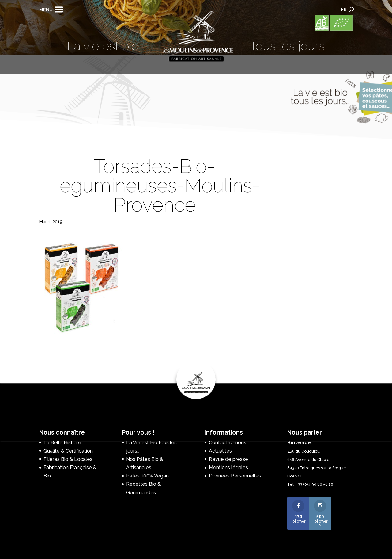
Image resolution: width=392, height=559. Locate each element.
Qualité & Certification (68, 451)
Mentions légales (228, 467)
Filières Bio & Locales (68, 459)
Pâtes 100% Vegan (147, 476)
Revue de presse (228, 459)
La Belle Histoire (62, 443)
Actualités (220, 451)
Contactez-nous (228, 443)
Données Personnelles (235, 476)
